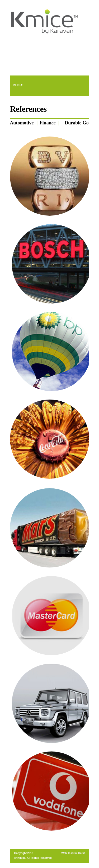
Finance (48, 123)
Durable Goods (80, 123)
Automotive (22, 123)
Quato (44, 23)
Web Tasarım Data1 (73, 853)
